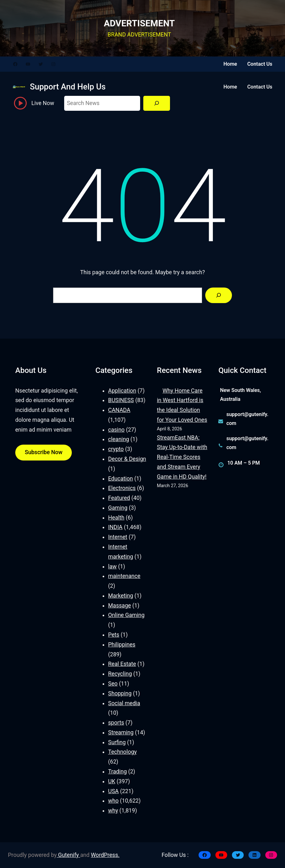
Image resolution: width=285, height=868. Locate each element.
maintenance (124, 576)
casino (116, 430)
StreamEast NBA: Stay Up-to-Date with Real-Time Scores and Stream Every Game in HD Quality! (182, 457)
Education (120, 479)
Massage (119, 606)
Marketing (121, 596)
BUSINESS (121, 400)
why (113, 811)
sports (116, 723)
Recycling (120, 674)
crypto (116, 449)
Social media (124, 703)
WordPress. (105, 855)
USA (113, 791)
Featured (119, 498)
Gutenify (69, 855)
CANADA (119, 410)
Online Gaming (126, 615)
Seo (113, 684)
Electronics (122, 488)
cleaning (119, 439)
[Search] (157, 103)
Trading (117, 772)
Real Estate (122, 664)
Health (116, 518)
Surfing (117, 742)
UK (112, 781)
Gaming (118, 508)
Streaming (121, 732)
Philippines (122, 645)
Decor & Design (127, 459)
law (112, 567)
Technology (122, 752)
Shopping (120, 693)
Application (122, 391)
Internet (118, 537)
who (113, 801)
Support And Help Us (68, 87)
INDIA (115, 527)
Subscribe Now (44, 452)
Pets (114, 635)
